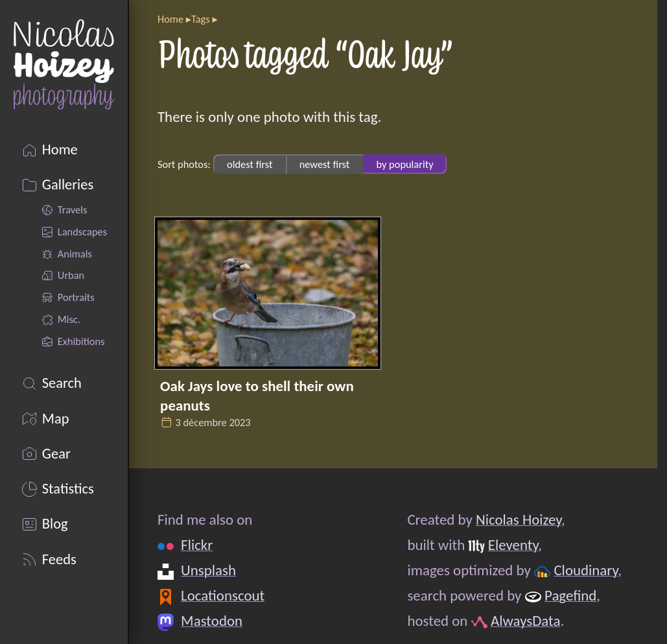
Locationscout (223, 595)
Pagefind (570, 595)
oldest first (250, 164)
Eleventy (513, 545)
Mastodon (212, 621)
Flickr (197, 545)
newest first (325, 164)
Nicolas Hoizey (519, 519)
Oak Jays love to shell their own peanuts (257, 396)
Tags (201, 19)
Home (170, 19)
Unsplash (208, 570)
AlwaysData (526, 621)
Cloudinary (586, 570)
